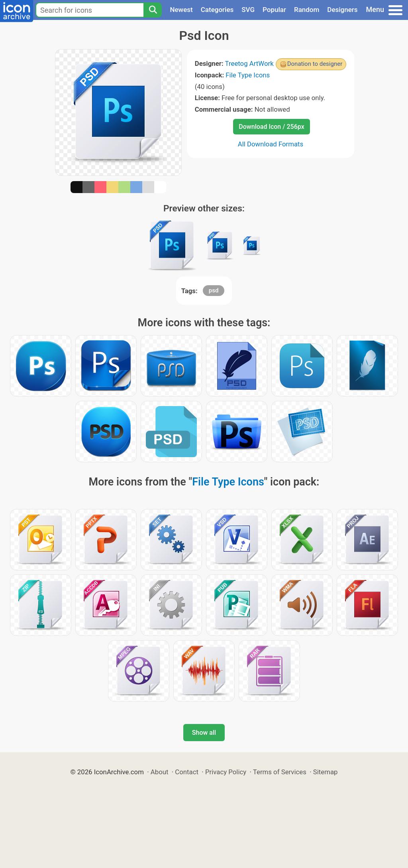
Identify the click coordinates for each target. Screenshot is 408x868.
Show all (204, 733)
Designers (342, 10)
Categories (217, 10)
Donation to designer (315, 64)
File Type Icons (248, 75)
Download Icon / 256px (271, 127)
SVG (248, 10)
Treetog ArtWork (249, 63)
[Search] (153, 10)
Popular (274, 10)
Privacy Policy (226, 772)
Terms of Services (280, 772)
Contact (187, 772)
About (160, 772)
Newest (181, 10)
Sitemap (326, 772)
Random (307, 10)
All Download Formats (271, 144)
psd (214, 290)
